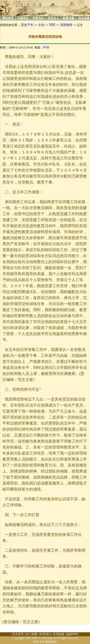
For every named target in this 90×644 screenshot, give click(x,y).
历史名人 (53, 18)
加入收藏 (31, 634)
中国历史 (23, 18)
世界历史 (38, 18)
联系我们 (45, 634)
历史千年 (27, 25)
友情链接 (59, 634)
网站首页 (8, 18)
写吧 (52, 25)
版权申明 (72, 634)
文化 (41, 25)
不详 (46, 47)
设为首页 (18, 634)
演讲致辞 (66, 25)
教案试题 (68, 18)
